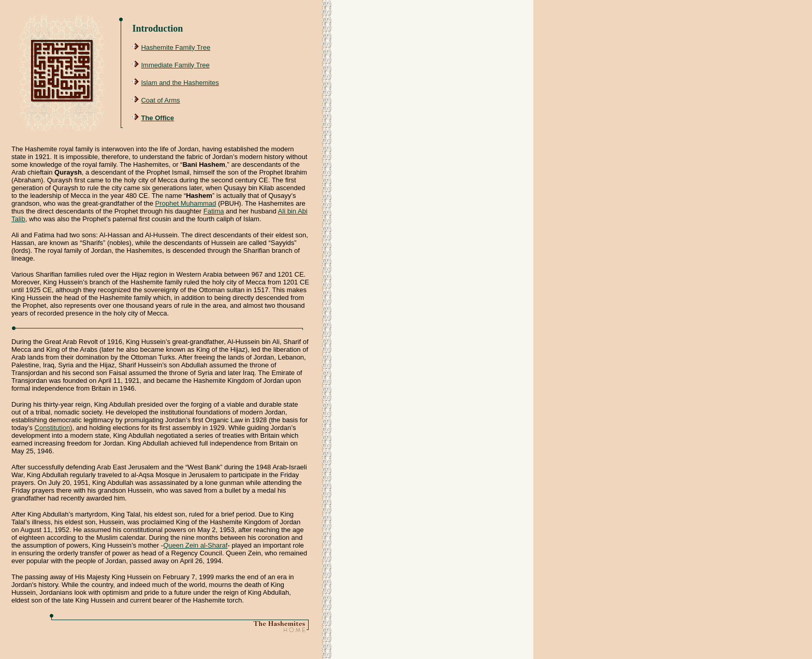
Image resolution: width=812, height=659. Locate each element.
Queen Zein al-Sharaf (195, 545)
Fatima (214, 211)
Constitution (53, 428)
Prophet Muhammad (186, 203)
